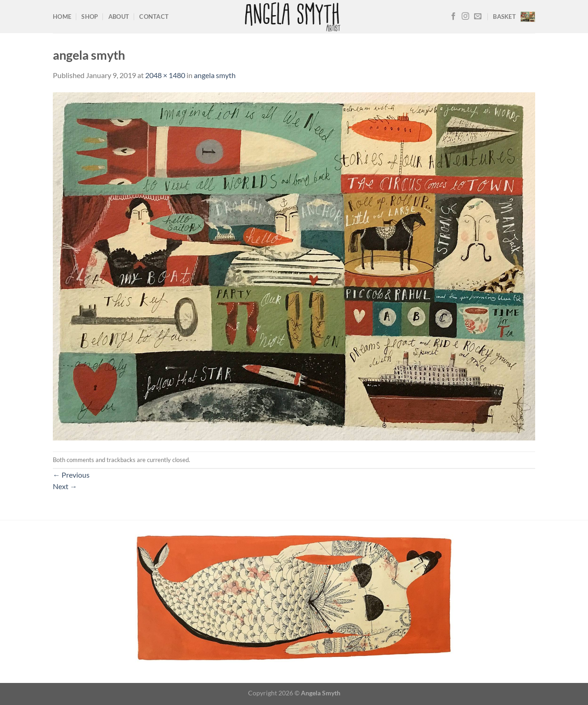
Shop (90, 17)
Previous (71, 475)
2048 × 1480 (165, 75)
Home (62, 17)
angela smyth (215, 75)
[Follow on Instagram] (465, 17)
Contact (154, 17)
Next (65, 486)
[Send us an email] (478, 17)
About (119, 17)
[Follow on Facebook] (453, 17)
